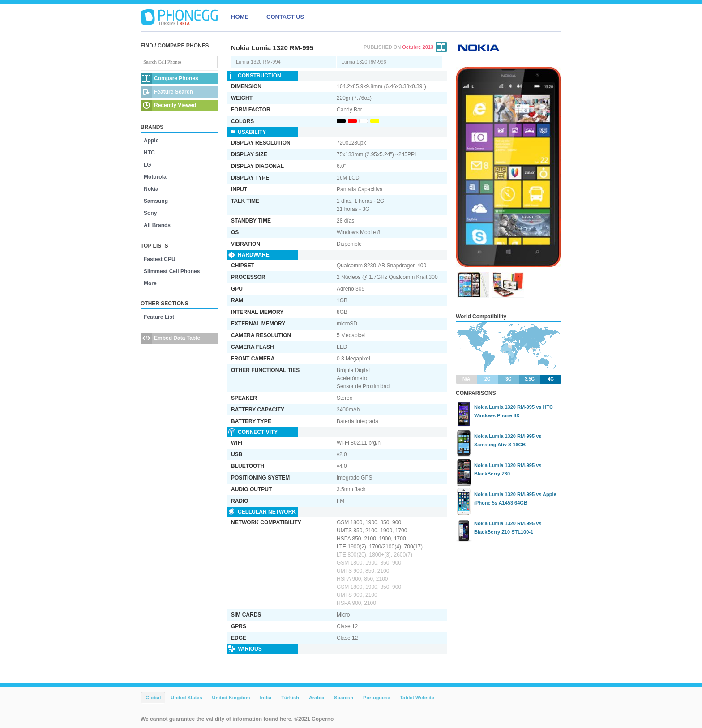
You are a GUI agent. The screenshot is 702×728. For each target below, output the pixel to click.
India (265, 698)
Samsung (156, 201)
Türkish (290, 698)
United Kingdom (231, 698)
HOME (240, 17)
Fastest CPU (160, 259)
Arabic (317, 698)
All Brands (157, 225)
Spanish (344, 698)
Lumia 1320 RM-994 (258, 62)
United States (186, 698)
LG (148, 165)
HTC (149, 153)
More (150, 283)
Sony (150, 213)
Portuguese (377, 698)
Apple (151, 141)
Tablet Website (417, 698)
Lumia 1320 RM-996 (364, 62)
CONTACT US (285, 17)
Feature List (159, 317)
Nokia (151, 189)
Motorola (155, 177)
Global (153, 698)
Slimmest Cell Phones (172, 271)
